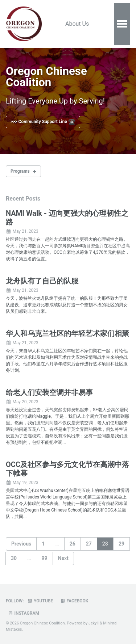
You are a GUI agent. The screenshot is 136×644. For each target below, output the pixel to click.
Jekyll (94, 623)
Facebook (74, 601)
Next (63, 558)
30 (14, 558)
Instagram (23, 613)
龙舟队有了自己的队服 (42, 281)
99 (44, 558)
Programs (20, 171)
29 (121, 544)
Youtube (40, 601)
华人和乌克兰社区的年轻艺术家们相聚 (67, 333)
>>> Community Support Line (43, 122)
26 (73, 544)
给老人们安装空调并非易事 (49, 392)
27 (89, 544)
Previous (21, 544)
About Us (77, 24)
